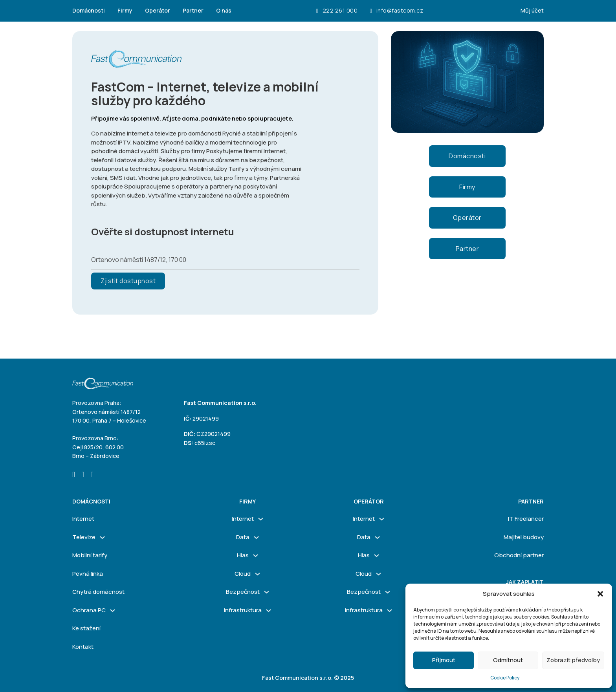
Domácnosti (89, 10)
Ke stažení (86, 628)
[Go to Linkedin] (92, 475)
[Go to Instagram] (83, 475)
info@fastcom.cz (397, 11)
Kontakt (83, 647)
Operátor (158, 10)
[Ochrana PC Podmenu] (113, 611)
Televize (84, 537)
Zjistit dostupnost (128, 281)
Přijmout (444, 660)
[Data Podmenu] (256, 537)
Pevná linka (88, 574)
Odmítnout (508, 660)
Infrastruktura (243, 610)
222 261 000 (337, 11)
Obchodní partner (519, 555)
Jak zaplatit (525, 582)
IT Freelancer (526, 519)
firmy (247, 501)
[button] (600, 594)
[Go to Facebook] (74, 475)
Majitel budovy (524, 537)
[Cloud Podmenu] (258, 574)
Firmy (125, 10)
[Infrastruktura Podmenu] (269, 611)
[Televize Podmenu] (102, 537)
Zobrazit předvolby (573, 660)
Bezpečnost (243, 592)
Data (243, 537)
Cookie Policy (505, 678)
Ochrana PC (89, 610)
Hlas (243, 555)
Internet (83, 519)
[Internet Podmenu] (261, 519)
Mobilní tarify (90, 555)
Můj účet (532, 10)
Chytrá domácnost (98, 592)
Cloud (243, 574)
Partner (193, 10)
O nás (224, 10)
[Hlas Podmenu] (256, 556)
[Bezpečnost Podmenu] (267, 592)
